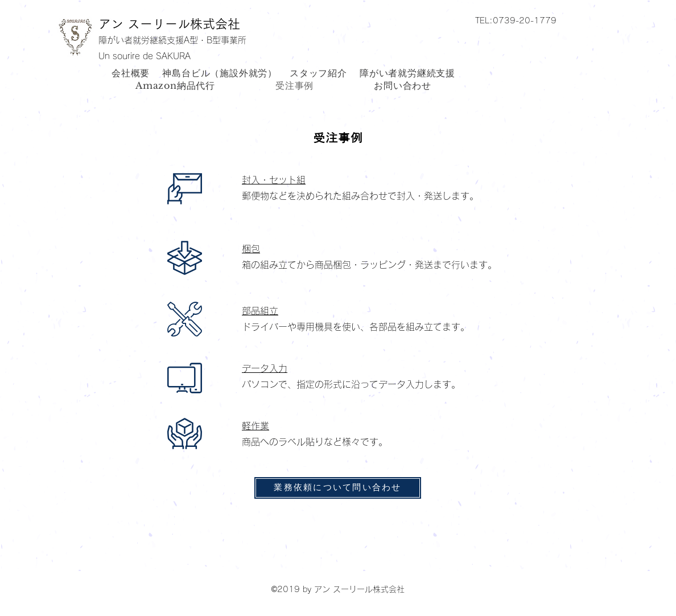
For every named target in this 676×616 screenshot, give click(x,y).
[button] (553, 20)
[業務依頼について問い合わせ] (338, 488)
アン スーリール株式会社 (169, 24)
